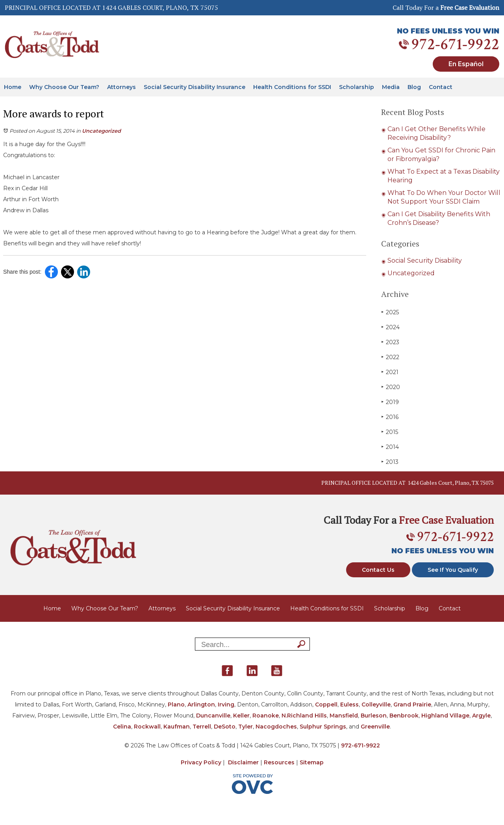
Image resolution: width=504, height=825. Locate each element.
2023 (390, 342)
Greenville (375, 727)
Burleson (374, 716)
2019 (390, 402)
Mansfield (344, 716)
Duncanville (213, 716)
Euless (349, 704)
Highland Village (445, 716)
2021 (390, 372)
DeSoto (225, 727)
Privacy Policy (201, 762)
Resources (279, 762)
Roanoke (266, 716)
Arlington (201, 704)
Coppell (326, 704)
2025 (390, 312)
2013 (390, 462)
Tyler (246, 727)
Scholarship (357, 87)
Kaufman (177, 727)
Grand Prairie (412, 704)
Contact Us (378, 570)
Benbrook (404, 716)
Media (391, 87)
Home (13, 87)
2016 (390, 417)
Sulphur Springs (323, 727)
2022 (390, 357)
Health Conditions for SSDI (292, 87)
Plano (176, 704)
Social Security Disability (425, 260)
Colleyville (376, 704)
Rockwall (147, 727)
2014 (390, 447)
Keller (241, 716)
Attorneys (121, 87)
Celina (122, 727)
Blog (414, 87)
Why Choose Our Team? (64, 87)
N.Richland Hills (304, 716)
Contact (441, 87)
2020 (391, 387)
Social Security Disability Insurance (195, 87)
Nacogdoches (276, 727)
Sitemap (312, 762)
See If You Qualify (453, 570)
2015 (390, 432)
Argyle (481, 716)
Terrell (202, 727)
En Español (466, 64)
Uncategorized (101, 131)
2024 (390, 327)
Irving (226, 704)
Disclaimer (243, 762)
